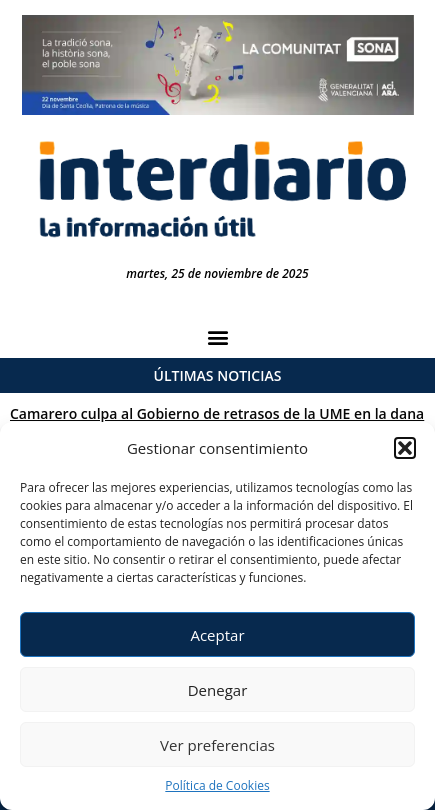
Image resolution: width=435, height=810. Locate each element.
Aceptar (217, 635)
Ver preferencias (217, 745)
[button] (405, 448)
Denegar (218, 690)
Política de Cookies (217, 785)
